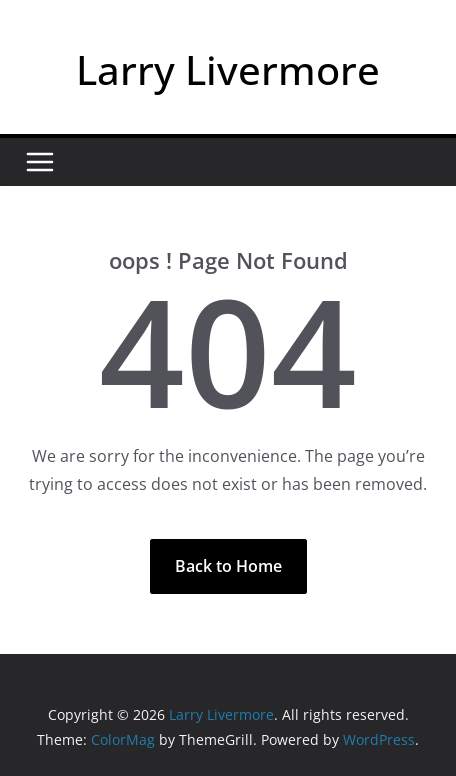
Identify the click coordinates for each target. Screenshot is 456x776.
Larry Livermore (228, 69)
